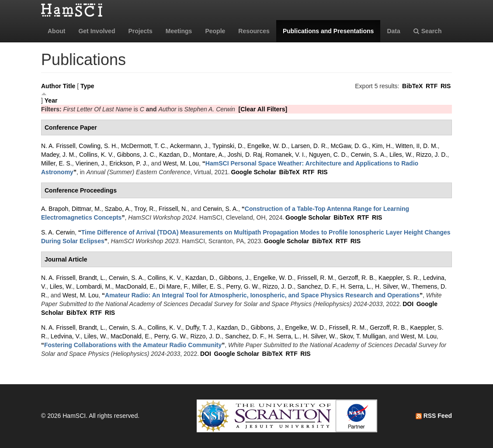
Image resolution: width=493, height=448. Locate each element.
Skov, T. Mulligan (363, 336)
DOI (408, 304)
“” (262, 295)
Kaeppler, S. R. (399, 278)
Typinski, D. (228, 146)
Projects (140, 31)
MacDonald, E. (135, 286)
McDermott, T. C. (144, 146)
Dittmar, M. (87, 209)
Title (69, 86)
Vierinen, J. (91, 163)
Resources (254, 31)
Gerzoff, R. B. (357, 278)
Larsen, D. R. (309, 146)
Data (393, 31)
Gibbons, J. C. (137, 155)
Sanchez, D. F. (317, 286)
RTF (432, 86)
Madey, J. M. (58, 155)
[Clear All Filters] (263, 109)
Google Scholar (253, 172)
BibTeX (412, 86)
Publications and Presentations (328, 31)
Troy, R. (145, 209)
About (56, 31)
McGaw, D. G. (349, 146)
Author (51, 86)
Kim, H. (382, 146)
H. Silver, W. (392, 286)
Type (87, 86)
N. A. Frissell (58, 146)
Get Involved (97, 31)
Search (428, 31)
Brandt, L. (92, 278)
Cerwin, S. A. (368, 155)
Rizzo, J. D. (432, 155)
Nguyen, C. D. (328, 155)
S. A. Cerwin (58, 232)
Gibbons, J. (234, 278)
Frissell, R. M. (316, 278)
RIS (446, 86)
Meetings (179, 31)
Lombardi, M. (94, 286)
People (215, 31)
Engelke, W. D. (268, 146)
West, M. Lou (181, 163)
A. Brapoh (55, 209)
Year (51, 100)
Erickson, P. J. (128, 163)
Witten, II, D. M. (417, 146)
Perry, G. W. (243, 286)
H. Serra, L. (356, 286)
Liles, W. (401, 155)
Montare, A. (208, 155)
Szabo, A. (118, 209)
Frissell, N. (173, 209)
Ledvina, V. (66, 336)
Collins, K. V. (96, 155)
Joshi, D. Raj (245, 155)
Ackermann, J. (189, 146)
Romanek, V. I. (286, 155)
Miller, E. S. (57, 163)
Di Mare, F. (174, 286)
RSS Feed (434, 416)
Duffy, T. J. (200, 327)
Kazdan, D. (174, 155)
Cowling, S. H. (98, 146)
